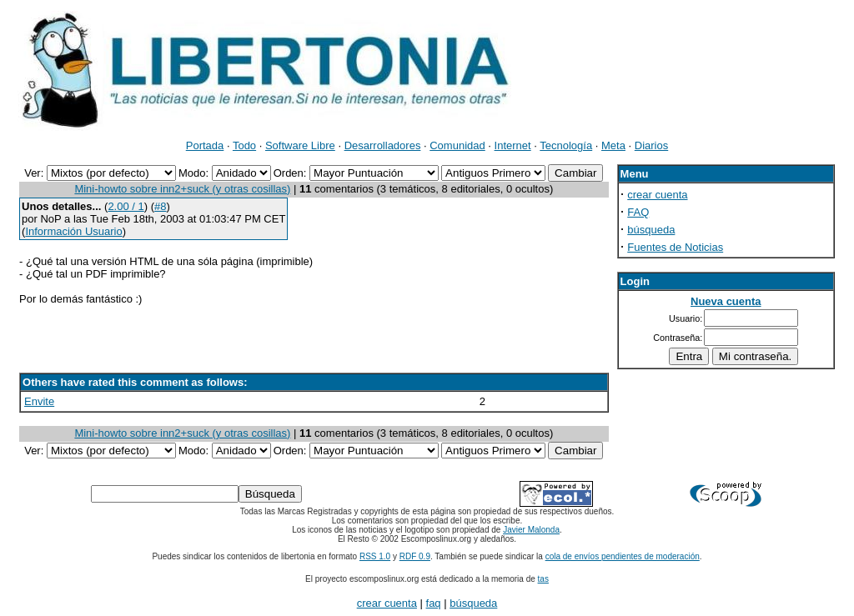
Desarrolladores (383, 145)
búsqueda (651, 230)
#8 (160, 206)
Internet (513, 145)
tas (543, 579)
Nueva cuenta (726, 301)
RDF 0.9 (415, 556)
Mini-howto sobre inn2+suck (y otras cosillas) (182, 189)
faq (434, 603)
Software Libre (300, 145)
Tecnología (566, 145)
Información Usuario (73, 231)
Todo (244, 145)
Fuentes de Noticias (675, 247)
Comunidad (457, 145)
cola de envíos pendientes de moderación (623, 556)
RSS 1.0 (375, 556)
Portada (205, 145)
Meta (613, 145)
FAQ (638, 212)
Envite (39, 401)
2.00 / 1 (126, 206)
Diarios (651, 145)
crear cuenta (657, 195)
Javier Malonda (531, 530)
